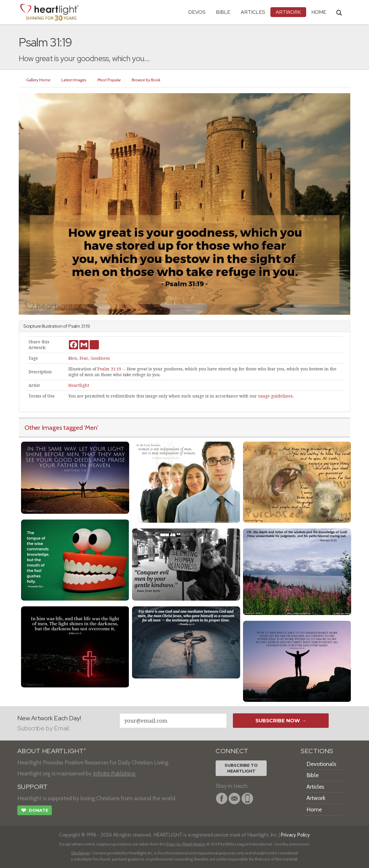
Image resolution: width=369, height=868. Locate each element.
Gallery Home (38, 80)
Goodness (100, 358)
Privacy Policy (295, 835)
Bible (223, 12)
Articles (253, 12)
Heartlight (79, 385)
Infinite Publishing (114, 773)
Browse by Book (146, 80)
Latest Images (74, 80)
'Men (91, 428)
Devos (197, 12)
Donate (35, 811)
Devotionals (321, 764)
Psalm (74, 326)
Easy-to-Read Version (186, 844)
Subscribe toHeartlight (241, 768)
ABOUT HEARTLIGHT (52, 751)
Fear (84, 358)
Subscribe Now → (281, 721)
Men (73, 358)
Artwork (288, 12)
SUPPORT (32, 787)
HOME (319, 12)
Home (314, 809)
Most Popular (109, 80)
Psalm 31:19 (109, 369)
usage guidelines (275, 396)
